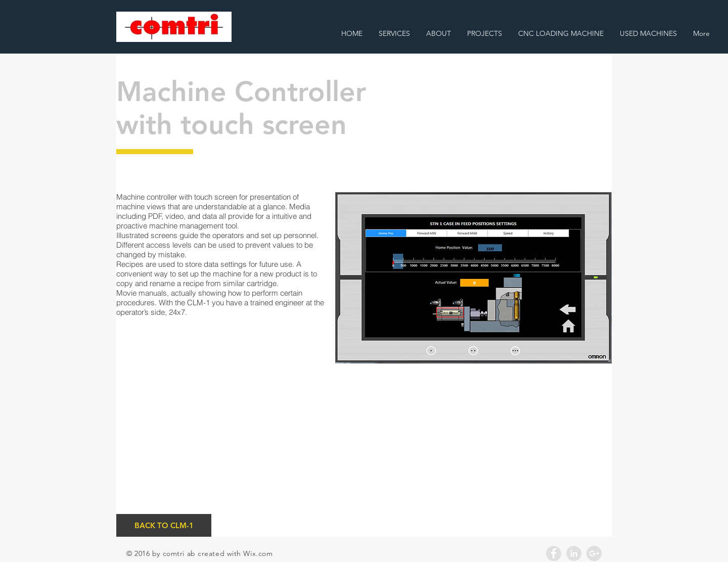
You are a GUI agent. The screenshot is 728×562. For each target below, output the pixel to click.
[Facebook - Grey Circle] (554, 553)
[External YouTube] (473, 456)
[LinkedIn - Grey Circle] (574, 553)
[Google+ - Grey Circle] (594, 553)
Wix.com (258, 553)
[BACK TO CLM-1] (164, 525)
